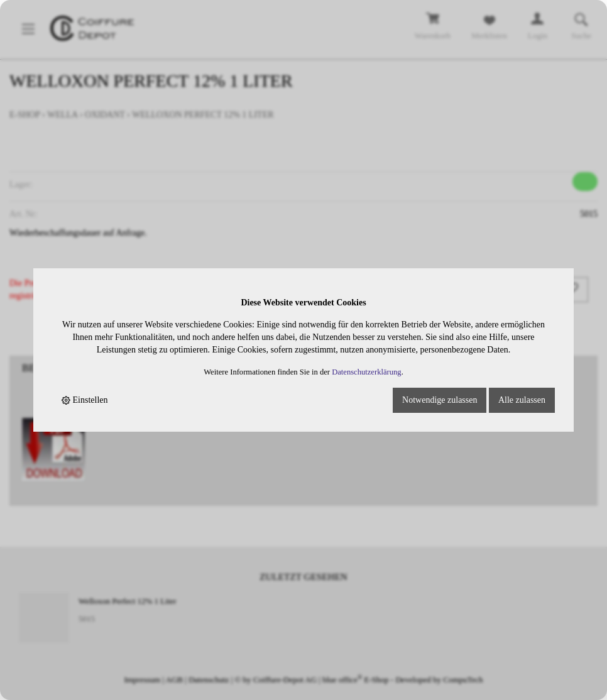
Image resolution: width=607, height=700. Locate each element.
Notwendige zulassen (440, 400)
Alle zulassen (522, 400)
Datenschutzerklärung (367, 372)
